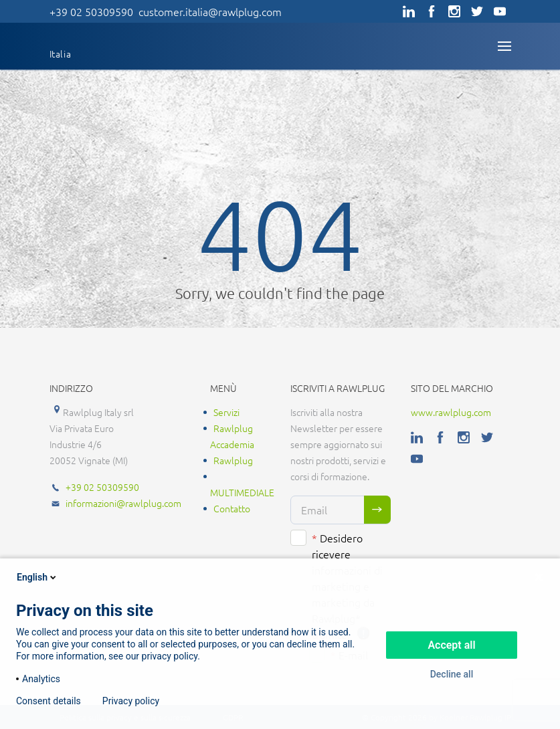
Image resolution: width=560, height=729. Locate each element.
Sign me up (377, 510)
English (37, 577)
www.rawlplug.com (451, 412)
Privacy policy (131, 701)
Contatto (232, 508)
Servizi (226, 412)
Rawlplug (233, 460)
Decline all (452, 674)
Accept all (451, 645)
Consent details (49, 701)
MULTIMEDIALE (242, 492)
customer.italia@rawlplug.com (210, 11)
